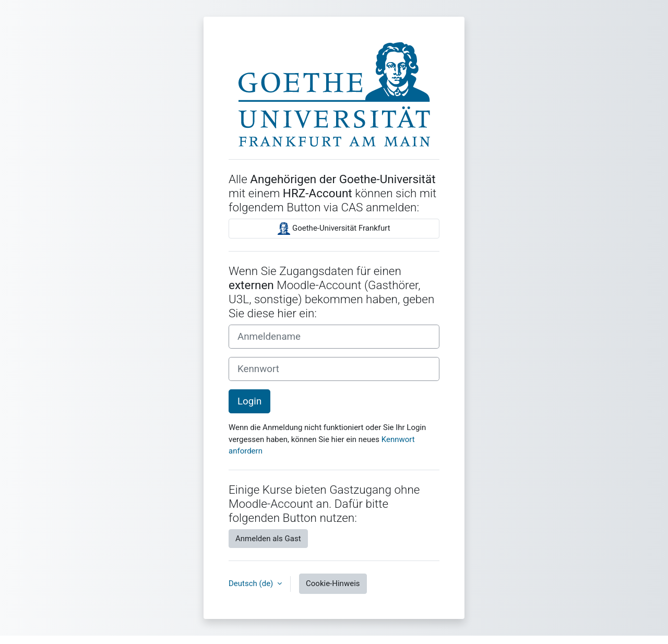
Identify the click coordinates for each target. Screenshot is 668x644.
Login (249, 401)
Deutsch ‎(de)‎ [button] (252, 583)
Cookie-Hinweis (333, 583)
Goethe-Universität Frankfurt (334, 229)
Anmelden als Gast (268, 539)
